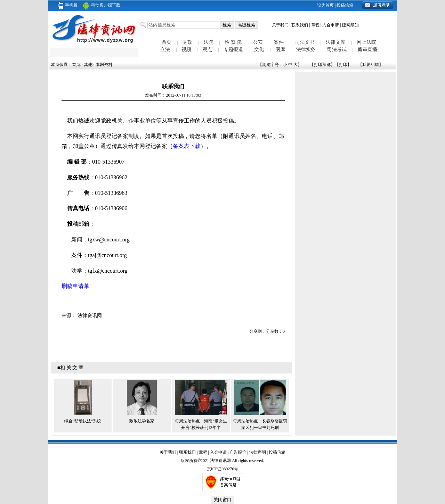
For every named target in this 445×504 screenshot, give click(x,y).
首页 (167, 42)
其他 (88, 65)
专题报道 (233, 49)
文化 (259, 49)
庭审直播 (367, 49)
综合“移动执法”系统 (83, 421)
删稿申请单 (75, 286)
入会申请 (331, 25)
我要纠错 (371, 65)
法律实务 (306, 49)
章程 (315, 25)
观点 (207, 49)
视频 (186, 49)
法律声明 (258, 452)
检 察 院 (233, 42)
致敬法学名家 (142, 421)
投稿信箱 (345, 5)
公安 (258, 42)
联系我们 (300, 25)
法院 (209, 42)
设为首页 (325, 5)
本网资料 (104, 65)
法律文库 (335, 42)
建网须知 (350, 25)
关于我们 (280, 25)
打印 (343, 65)
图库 (280, 49)
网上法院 (366, 42)
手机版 (68, 5)
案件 (279, 42)
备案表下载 (187, 146)
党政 (187, 42)
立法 (165, 49)
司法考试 (337, 49)
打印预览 (322, 65)
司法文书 (305, 42)
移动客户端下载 (102, 5)
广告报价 (238, 452)
